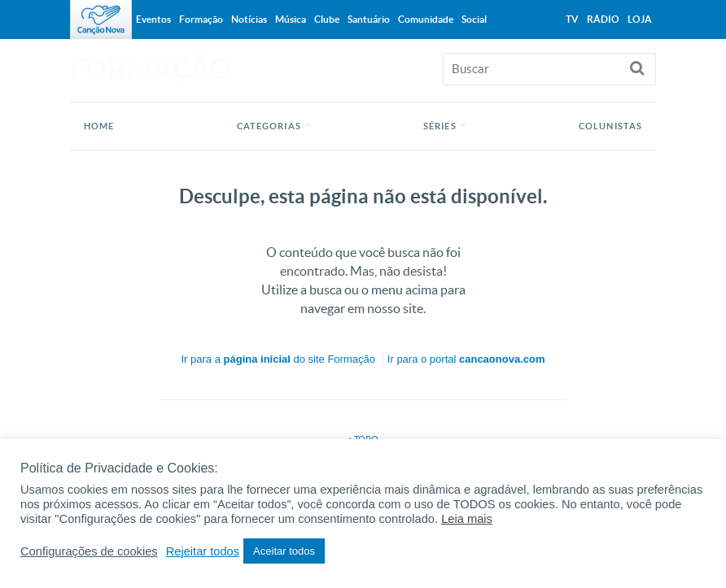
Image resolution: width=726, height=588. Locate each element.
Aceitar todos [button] (284, 551)
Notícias (249, 19)
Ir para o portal (466, 359)
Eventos (153, 19)
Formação (201, 19)
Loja (640, 19)
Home (99, 126)
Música (291, 19)
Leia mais (467, 519)
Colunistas (610, 126)
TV (572, 19)
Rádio (603, 19)
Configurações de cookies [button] (89, 551)
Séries (440, 126)
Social (474, 19)
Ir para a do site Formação (278, 359)
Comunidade (426, 19)
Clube (327, 19)
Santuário (369, 19)
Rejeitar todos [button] (203, 551)
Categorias (269, 126)
